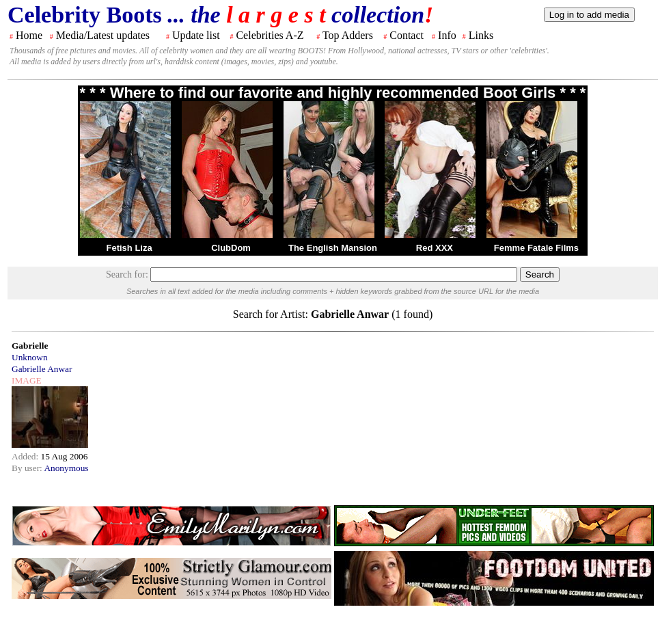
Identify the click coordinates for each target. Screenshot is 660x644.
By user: (28, 468)
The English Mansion (333, 248)
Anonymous (66, 468)
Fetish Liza (129, 248)
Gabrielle (30, 346)
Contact (407, 35)
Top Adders (348, 35)
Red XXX (435, 248)
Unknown (30, 357)
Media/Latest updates (103, 35)
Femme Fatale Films (536, 248)
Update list (196, 35)
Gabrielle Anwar (42, 369)
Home (29, 35)
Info (447, 35)
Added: (26, 456)
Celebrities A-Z (270, 35)
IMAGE (27, 380)
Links (481, 35)
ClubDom (231, 248)
